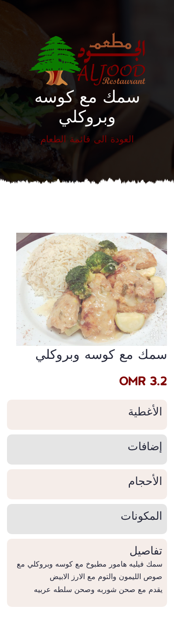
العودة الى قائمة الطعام (87, 139)
